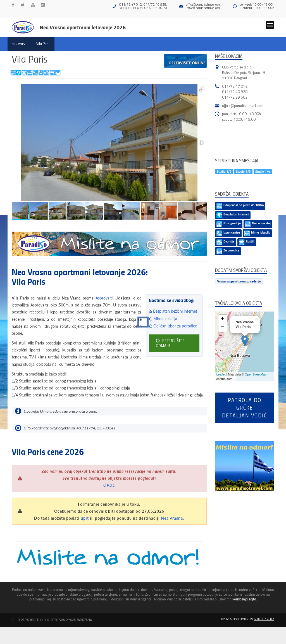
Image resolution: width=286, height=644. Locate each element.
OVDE (109, 485)
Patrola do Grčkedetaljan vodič (245, 408)
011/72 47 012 (235, 86)
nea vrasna (20, 44)
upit (85, 518)
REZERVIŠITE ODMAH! (170, 343)
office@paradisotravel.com (203, 4)
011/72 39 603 (235, 97)
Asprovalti (104, 298)
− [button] (222, 327)
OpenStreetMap (256, 374)
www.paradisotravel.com (204, 8)
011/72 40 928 (235, 92)
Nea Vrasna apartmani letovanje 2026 (83, 27)
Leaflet (221, 374)
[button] (202, 89)
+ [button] (222, 319)
